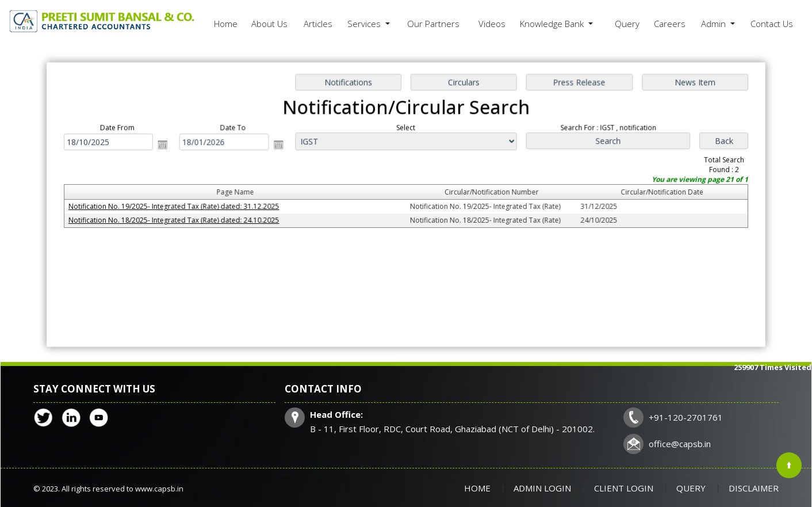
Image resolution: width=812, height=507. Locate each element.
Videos (492, 24)
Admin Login (542, 488)
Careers (670, 24)
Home (226, 24)
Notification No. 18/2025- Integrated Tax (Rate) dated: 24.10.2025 (178, 220)
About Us (269, 24)
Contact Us (772, 24)
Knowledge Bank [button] (553, 24)
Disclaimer (754, 488)
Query (627, 24)
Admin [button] (715, 24)
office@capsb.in (680, 444)
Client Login (624, 488)
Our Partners (433, 24)
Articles (318, 24)
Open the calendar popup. (167, 146)
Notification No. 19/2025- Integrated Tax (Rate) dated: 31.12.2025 (178, 207)
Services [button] (365, 24)
